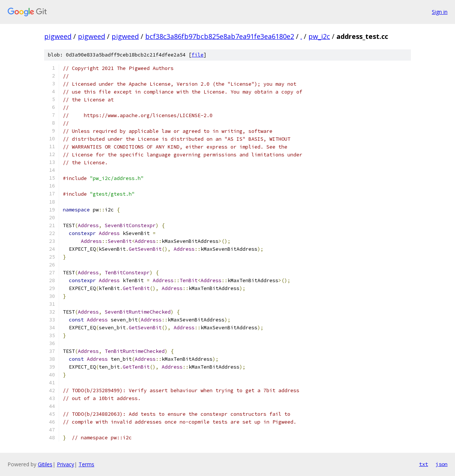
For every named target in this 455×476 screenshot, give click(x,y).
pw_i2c (319, 36)
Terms (86, 464)
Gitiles (45, 464)
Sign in (440, 12)
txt (424, 464)
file (198, 55)
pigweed (58, 36)
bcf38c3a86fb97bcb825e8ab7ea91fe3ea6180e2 (220, 36)
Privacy (65, 464)
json (442, 464)
